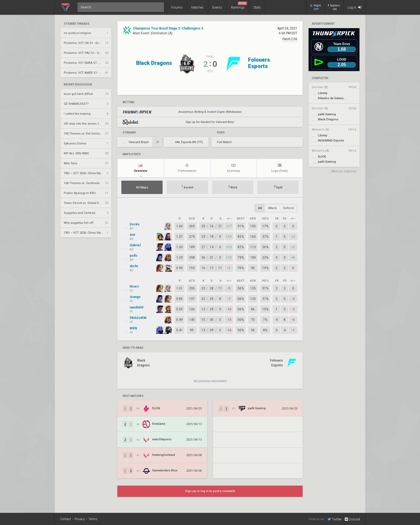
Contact (65, 519)
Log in (355, 7)
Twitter (335, 519)
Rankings (239, 5)
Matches (197, 8)
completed (320, 78)
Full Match (224, 142)
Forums (177, 8)
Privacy (80, 519)
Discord (352, 519)
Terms (93, 519)
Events (217, 8)
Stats (257, 8)
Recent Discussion (78, 85)
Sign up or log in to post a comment (210, 491)
